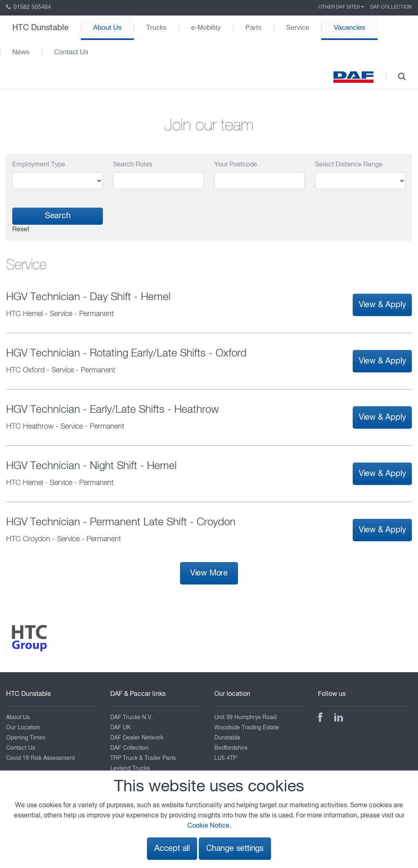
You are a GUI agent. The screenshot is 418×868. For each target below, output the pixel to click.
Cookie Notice (208, 826)
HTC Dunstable (40, 28)
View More (209, 573)
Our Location (23, 728)
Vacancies (349, 28)
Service (298, 28)
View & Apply (382, 305)
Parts (253, 28)
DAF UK (120, 728)
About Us (107, 28)
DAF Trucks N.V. (132, 717)
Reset (21, 230)
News (21, 52)
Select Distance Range (349, 165)
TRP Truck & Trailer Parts (143, 758)
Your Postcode (236, 165)
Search (58, 216)
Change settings (235, 849)
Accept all (172, 849)
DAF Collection (391, 7)
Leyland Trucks (130, 768)
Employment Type (39, 165)
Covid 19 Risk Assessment (40, 758)
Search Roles (133, 165)
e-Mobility (206, 28)
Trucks (156, 28)
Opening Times (26, 738)
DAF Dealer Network (137, 738)
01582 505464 (29, 7)
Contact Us (71, 52)
